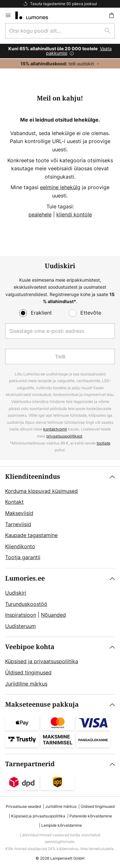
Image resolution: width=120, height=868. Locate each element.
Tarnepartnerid (30, 764)
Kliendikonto (20, 546)
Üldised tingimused (28, 672)
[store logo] (36, 15)
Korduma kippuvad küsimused (41, 491)
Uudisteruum (20, 626)
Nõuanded (53, 615)
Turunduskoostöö (26, 604)
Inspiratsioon (21, 615)
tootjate (104, 443)
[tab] (60, 517)
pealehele (40, 214)
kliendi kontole (74, 214)
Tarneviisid (18, 524)
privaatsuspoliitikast (64, 436)
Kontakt (14, 502)
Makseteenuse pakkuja (42, 705)
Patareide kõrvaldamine (91, 816)
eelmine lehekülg (60, 187)
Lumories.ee (25, 579)
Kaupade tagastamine (31, 535)
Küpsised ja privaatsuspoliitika (42, 661)
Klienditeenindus (33, 477)
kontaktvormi (55, 429)
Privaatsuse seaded (23, 806)
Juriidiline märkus (26, 684)
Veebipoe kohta (30, 647)
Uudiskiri (16, 593)
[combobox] (60, 31)
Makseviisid (19, 513)
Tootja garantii (23, 557)
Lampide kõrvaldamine (62, 825)
